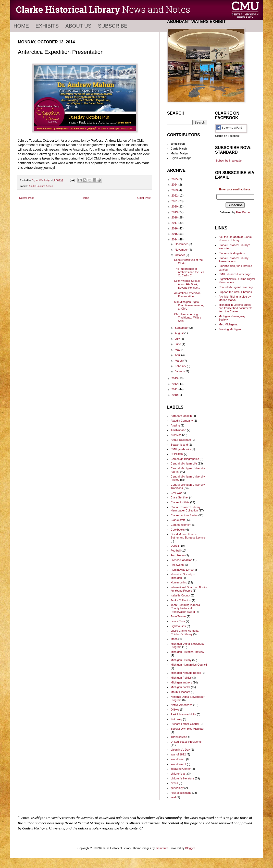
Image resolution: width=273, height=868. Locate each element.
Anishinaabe (178, 430)
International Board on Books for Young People (189, 589)
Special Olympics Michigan (187, 729)
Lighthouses (178, 626)
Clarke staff (178, 520)
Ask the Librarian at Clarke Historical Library (235, 239)
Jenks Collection (181, 600)
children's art (179, 774)
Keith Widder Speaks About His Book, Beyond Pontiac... (187, 284)
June (178, 344)
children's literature (182, 778)
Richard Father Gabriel (185, 724)
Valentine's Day (180, 750)
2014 (175, 239)
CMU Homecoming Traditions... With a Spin (188, 317)
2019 (175, 212)
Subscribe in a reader (229, 161)
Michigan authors (181, 682)
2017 (175, 223)
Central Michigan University (236, 287)
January (180, 371)
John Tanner (178, 616)
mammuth (162, 848)
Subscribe (113, 26)
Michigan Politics (181, 678)
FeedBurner (243, 212)
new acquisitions (181, 793)
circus (174, 783)
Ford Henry (178, 555)
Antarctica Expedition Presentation (187, 295)
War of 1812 (178, 754)
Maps (174, 639)
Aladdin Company (182, 421)
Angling (175, 425)
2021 (175, 201)
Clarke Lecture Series (41, 186)
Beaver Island (179, 445)
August (179, 333)
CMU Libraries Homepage (235, 274)
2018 (175, 217)
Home (21, 26)
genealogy (177, 788)
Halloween (177, 565)
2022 (175, 195)
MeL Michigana (228, 324)
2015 (175, 234)
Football (176, 551)
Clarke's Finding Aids (232, 253)
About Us (78, 26)
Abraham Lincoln (181, 416)
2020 (175, 206)
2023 (175, 190)
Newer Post (26, 198)
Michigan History (181, 660)
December (182, 244)
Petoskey (176, 719)
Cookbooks (178, 530)
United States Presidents (186, 742)
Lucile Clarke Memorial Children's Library (185, 632)
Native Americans (182, 705)
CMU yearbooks (181, 449)
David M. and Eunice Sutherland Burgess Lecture (188, 536)
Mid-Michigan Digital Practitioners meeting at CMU (189, 305)
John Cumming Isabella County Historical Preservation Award (185, 608)
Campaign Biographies (185, 459)
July (178, 339)
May (178, 350)
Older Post (144, 198)
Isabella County (180, 595)
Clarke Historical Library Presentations (234, 260)
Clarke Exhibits (180, 502)
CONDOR (177, 454)
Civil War (176, 493)
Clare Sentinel (179, 497)
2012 (175, 384)
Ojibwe (175, 710)
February (181, 366)
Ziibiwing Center (181, 769)
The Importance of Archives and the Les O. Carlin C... (189, 272)
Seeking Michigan (230, 329)
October (180, 255)
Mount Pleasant (180, 692)
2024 (175, 185)
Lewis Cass (178, 621)
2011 (175, 389)
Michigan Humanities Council (189, 665)
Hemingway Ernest (182, 570)
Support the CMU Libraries (235, 292)
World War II (178, 764)
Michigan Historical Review (187, 652)
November (182, 250)
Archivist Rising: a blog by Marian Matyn (235, 298)
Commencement (181, 525)
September (182, 328)
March (179, 361)
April (178, 355)
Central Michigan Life (184, 463)
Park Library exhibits (183, 714)
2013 (175, 378)
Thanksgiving (179, 737)
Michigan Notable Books (186, 673)
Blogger (190, 848)
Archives (176, 435)
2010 (175, 395)
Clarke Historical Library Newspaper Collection (186, 509)
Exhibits (47, 26)
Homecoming (179, 582)
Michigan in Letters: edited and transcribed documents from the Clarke (236, 308)
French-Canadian (182, 560)
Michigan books (180, 687)
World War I (178, 759)
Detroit (175, 546)
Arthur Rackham (181, 440)
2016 (175, 228)
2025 (175, 179)
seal (173, 797)
